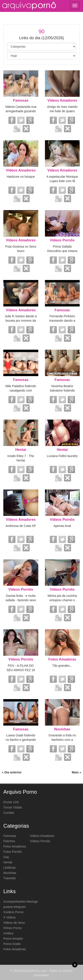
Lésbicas (9, 868)
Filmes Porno (12, 928)
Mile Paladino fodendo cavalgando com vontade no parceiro (21, 390)
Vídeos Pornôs (62, 240)
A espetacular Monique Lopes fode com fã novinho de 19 (62, 181)
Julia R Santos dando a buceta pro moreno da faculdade (21, 321)
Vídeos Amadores (62, 100)
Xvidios (8, 933)
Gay (6, 857)
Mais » (76, 772)
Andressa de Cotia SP (21, 526)
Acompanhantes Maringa (21, 902)
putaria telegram (14, 907)
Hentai (21, 450)
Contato (9, 813)
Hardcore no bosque (21, 177)
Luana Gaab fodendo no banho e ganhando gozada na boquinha (21, 740)
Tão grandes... (62, 666)
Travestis (10, 878)
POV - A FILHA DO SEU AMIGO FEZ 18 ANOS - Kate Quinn (21, 670)
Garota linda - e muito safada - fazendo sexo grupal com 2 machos (21, 600)
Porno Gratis (12, 944)
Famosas (21, 100)
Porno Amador (13, 939)
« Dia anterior (12, 772)
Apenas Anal (62, 526)
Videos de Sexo (14, 923)
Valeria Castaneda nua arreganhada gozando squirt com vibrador (21, 111)
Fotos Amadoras (62, 659)
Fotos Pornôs (13, 852)
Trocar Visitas (13, 807)
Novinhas (62, 729)
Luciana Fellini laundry (62, 456)
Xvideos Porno (13, 912)
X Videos (10, 917)
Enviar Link (11, 802)
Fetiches (9, 841)
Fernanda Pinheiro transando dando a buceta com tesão (62, 321)
